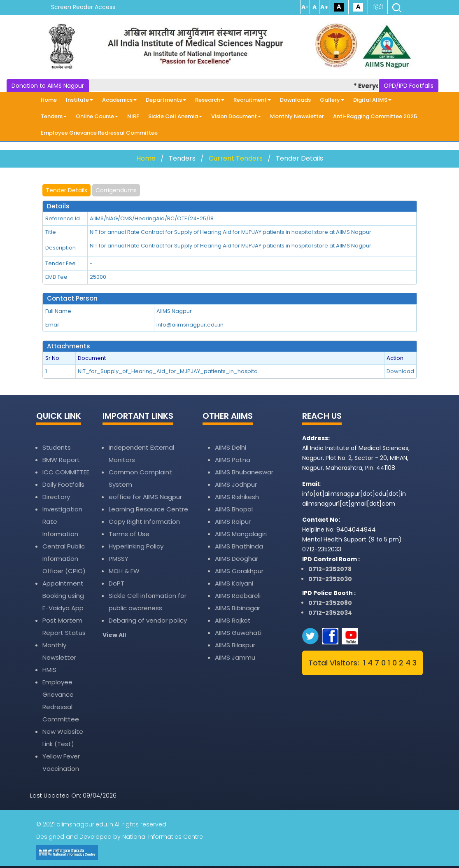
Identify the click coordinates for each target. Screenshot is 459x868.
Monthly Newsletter (297, 116)
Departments (166, 100)
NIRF (133, 116)
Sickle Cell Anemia (175, 116)
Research (210, 100)
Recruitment (252, 100)
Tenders (54, 116)
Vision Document (236, 116)
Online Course (97, 116)
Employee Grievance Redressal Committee (99, 133)
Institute (79, 100)
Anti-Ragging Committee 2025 (375, 116)
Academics (119, 100)
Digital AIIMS (372, 100)
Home (49, 100)
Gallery (332, 100)
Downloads (295, 100)
